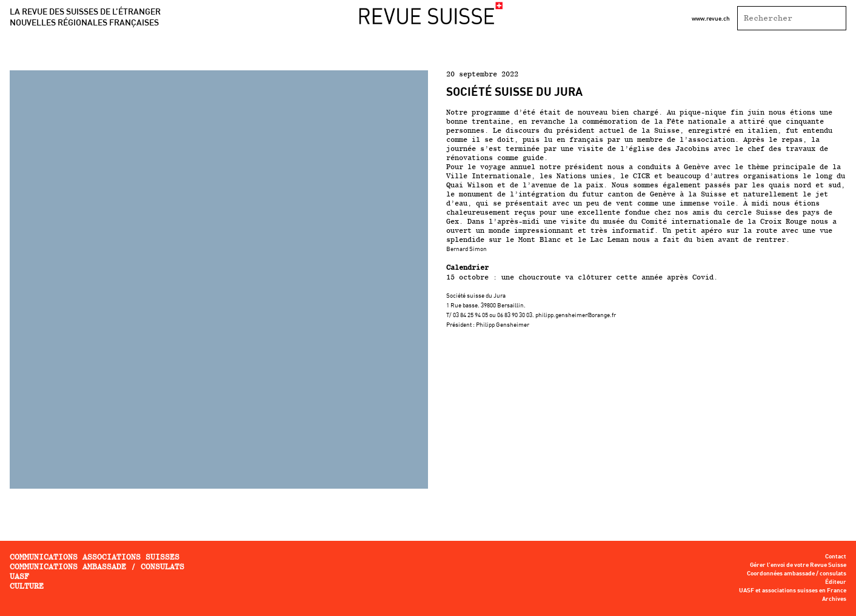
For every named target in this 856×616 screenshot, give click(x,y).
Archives (834, 599)
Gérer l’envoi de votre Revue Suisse (798, 565)
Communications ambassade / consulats (97, 567)
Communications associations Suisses (95, 557)
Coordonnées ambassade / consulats (797, 574)
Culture (27, 586)
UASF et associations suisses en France (793, 591)
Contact (836, 557)
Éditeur (836, 582)
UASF (19, 576)
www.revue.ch (711, 18)
